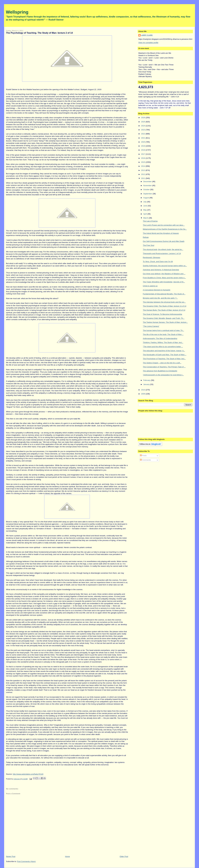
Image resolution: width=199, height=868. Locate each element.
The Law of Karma (150, 221)
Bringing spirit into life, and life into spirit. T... (160, 298)
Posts (143, 456)
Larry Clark (147, 35)
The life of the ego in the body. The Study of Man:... (163, 334)
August (146, 198)
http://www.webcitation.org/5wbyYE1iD (28, 774)
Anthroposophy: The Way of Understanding (160, 338)
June (146, 206)
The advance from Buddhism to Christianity (160, 371)
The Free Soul (149, 245)
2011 (143, 178)
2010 (143, 390)
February (147, 380)
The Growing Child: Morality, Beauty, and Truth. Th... (164, 318)
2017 (143, 154)
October (147, 190)
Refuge (146, 237)
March (146, 218)
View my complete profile (148, 43)
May (145, 210)
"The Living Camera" (151, 326)
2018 (143, 150)
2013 (143, 170)
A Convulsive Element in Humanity (157, 290)
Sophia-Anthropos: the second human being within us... (165, 266)
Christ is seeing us (150, 286)
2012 (143, 174)
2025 (143, 122)
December (148, 182)
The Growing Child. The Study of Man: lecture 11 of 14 (165, 306)
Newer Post (11, 856)
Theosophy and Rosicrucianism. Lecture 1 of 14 (162, 253)
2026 (143, 118)
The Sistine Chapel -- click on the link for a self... (162, 363)
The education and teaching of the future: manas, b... (164, 351)
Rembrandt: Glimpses (152, 257)
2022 (143, 134)
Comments (145, 460)
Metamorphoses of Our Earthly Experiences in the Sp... (165, 229)
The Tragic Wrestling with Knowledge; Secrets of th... (164, 282)
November (148, 186)
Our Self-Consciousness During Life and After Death (164, 241)
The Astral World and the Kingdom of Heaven (161, 233)
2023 (143, 130)
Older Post (124, 856)
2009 (143, 394)
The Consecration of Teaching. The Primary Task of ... (164, 367)
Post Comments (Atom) (26, 861)
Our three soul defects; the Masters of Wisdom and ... (164, 274)
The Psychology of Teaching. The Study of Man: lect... (164, 359)
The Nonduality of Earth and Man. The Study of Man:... (165, 355)
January (147, 384)
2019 (143, 146)
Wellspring (17, 12)
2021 (143, 138)
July (145, 202)
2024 (143, 126)
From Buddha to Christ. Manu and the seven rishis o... (164, 278)
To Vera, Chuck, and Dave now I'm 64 (158, 261)
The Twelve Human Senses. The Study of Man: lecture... (165, 322)
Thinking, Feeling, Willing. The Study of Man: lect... (163, 342)
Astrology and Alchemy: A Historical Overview (161, 270)
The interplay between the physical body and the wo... (164, 302)
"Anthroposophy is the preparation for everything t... (163, 375)
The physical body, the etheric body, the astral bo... (163, 249)
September (148, 194)
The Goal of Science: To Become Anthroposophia (163, 314)
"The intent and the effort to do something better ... (163, 347)
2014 (143, 166)
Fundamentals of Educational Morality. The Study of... (164, 294)
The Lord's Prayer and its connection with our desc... (164, 225)
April (145, 214)
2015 (143, 162)
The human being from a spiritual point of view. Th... (163, 330)
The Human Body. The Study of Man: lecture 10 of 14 (164, 310)
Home (68, 856)
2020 (143, 142)
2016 (143, 158)
